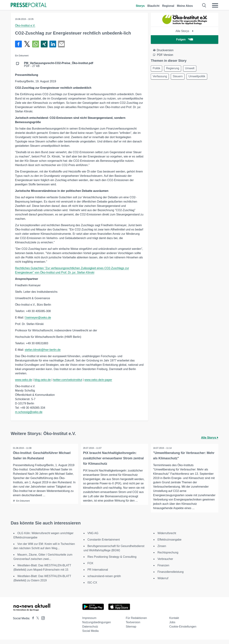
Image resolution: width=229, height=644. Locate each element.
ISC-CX (92, 587)
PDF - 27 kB (59, 65)
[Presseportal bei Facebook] (32, 623)
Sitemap (131, 631)
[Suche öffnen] (204, 5)
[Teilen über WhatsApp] (36, 44)
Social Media (91, 635)
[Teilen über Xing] (44, 44)
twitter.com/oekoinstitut (68, 380)
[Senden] (61, 44)
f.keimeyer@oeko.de (38, 318)
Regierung (174, 69)
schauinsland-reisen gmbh (104, 581)
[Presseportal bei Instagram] (42, 622)
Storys (140, 6)
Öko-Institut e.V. (25, 25)
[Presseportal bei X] (37, 623)
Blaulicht (154, 6)
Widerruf (163, 583)
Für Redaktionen (136, 622)
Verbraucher (165, 563)
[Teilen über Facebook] (18, 44)
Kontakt (174, 622)
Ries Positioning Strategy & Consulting (112, 561)
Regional (168, 6)
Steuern (179, 77)
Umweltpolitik (199, 77)
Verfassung (160, 77)
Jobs (172, 627)
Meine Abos (185, 6)
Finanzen (163, 570)
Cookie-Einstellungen (183, 631)
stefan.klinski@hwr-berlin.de (43, 350)
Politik (157, 69)
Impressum (89, 622)
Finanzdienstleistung (170, 576)
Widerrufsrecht (167, 538)
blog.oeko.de (43, 380)
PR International (98, 574)
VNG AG (93, 538)
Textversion (133, 627)
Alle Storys (185, 31)
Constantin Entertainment (104, 544)
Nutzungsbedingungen (97, 627)
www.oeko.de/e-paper (98, 380)
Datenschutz (90, 631)
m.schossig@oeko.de (29, 412)
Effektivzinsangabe (169, 544)
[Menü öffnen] (215, 5)
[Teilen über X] (27, 44)
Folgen (185, 39)
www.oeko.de (24, 380)
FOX (90, 568)
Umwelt (192, 69)
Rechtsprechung (168, 557)
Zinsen (162, 551)
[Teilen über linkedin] (53, 44)
